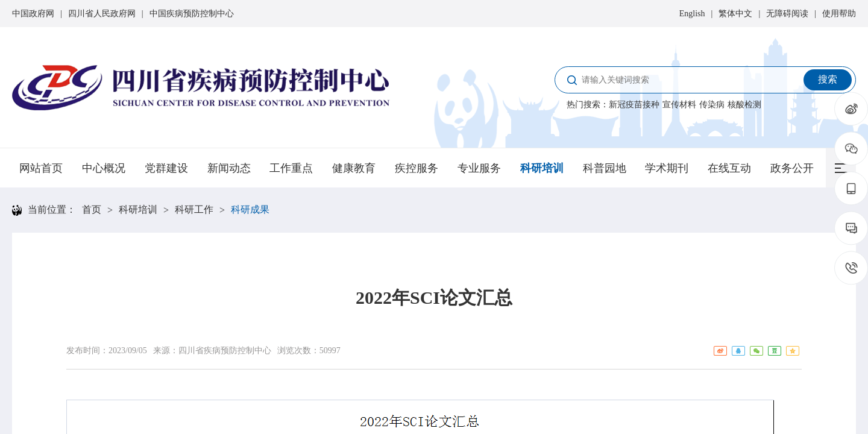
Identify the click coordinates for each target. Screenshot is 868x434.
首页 (92, 209)
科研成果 (250, 209)
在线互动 (729, 168)
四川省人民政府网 (102, 14)
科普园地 (605, 168)
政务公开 (792, 168)
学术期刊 (667, 168)
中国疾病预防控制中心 (192, 14)
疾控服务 (417, 168)
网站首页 (41, 168)
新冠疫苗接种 (634, 105)
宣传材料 (679, 105)
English (692, 14)
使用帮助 (839, 14)
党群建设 (166, 168)
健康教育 (354, 168)
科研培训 (542, 168)
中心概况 (104, 168)
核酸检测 (744, 105)
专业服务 (479, 168)
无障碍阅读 (787, 14)
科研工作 (194, 209)
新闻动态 (229, 168)
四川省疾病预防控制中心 (225, 351)
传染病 (712, 105)
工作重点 (291, 168)
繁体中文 (735, 14)
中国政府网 (33, 14)
